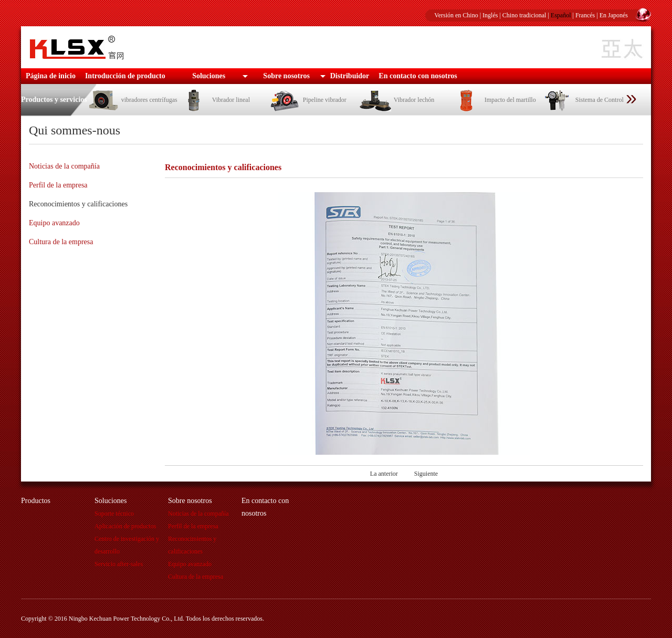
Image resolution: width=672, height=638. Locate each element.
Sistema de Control (582, 100)
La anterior (384, 474)
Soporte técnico (114, 514)
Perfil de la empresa (58, 185)
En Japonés (614, 15)
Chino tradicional (524, 15)
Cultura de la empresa (61, 242)
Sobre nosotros (286, 76)
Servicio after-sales (119, 564)
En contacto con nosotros (418, 76)
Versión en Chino (456, 15)
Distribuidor (350, 76)
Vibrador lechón (397, 100)
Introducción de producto (125, 76)
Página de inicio (51, 76)
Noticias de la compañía (64, 166)
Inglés (490, 15)
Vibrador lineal (214, 100)
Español (561, 15)
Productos (36, 501)
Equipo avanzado (54, 223)
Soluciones (209, 76)
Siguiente (426, 474)
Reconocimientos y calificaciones (78, 204)
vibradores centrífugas (132, 100)
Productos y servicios (54, 100)
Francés (585, 15)
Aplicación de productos (125, 526)
